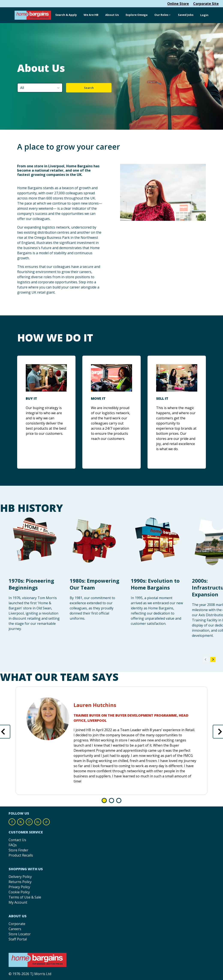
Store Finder (18, 850)
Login (204, 15)
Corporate (17, 924)
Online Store (178, 4)
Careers (15, 929)
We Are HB (91, 15)
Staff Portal (18, 939)
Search (89, 88)
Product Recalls (21, 855)
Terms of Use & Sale (25, 897)
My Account (18, 902)
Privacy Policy (19, 887)
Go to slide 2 (119, 800)
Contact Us (17, 840)
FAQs (13, 845)
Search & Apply (66, 15)
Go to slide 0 (104, 800)
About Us (112, 15)
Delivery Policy (20, 877)
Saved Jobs (186, 15)
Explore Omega (137, 15)
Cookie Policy (19, 892)
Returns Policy (20, 882)
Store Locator (20, 934)
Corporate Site (206, 4)
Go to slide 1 (111, 800)
